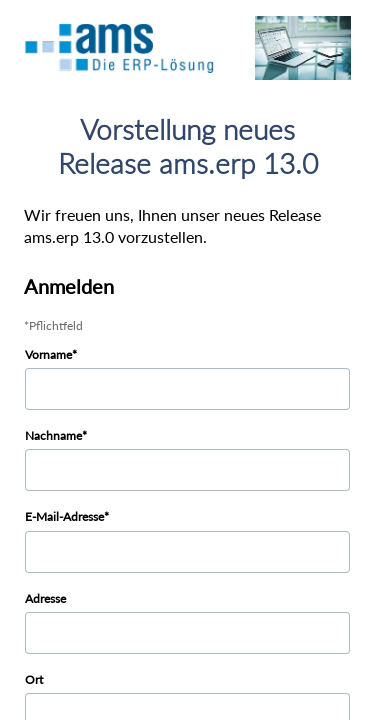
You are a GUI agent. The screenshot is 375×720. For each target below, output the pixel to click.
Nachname (53, 435)
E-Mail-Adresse (64, 516)
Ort (34, 679)
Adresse (45, 598)
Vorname (48, 354)
